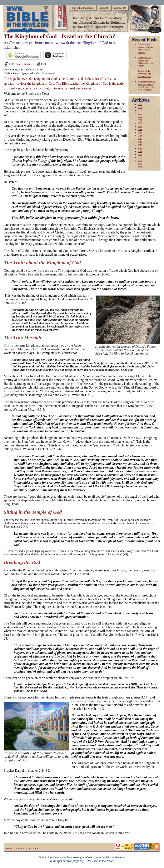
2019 (140, 126)
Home (9, 848)
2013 (140, 145)
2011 (140, 151)
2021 (140, 120)
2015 (140, 139)
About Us (19, 848)
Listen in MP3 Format (18, 64)
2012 (140, 148)
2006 (140, 167)
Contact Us (32, 848)
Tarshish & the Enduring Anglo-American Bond (145, 74)
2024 (140, 111)
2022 (140, 117)
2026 (140, 104)
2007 (140, 164)
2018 (140, 129)
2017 (140, 133)
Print (41, 64)
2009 (140, 158)
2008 (140, 161)
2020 (140, 123)
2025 (140, 108)
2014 (140, 142)
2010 (140, 155)
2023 (140, 114)
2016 (140, 136)
